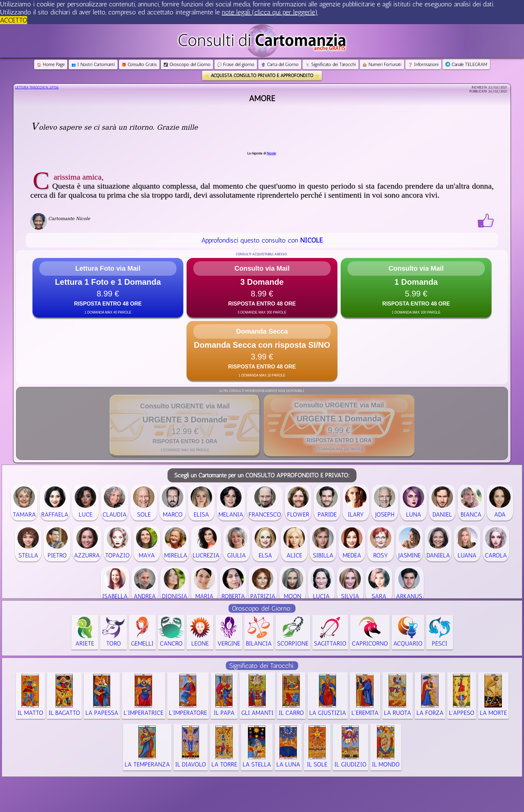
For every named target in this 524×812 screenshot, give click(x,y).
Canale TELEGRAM (466, 64)
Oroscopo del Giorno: (262, 608)
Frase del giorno (236, 64)
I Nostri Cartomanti (93, 64)
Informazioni (423, 64)
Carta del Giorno (280, 64)
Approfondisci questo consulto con (262, 240)
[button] (108, 288)
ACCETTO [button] (14, 20)
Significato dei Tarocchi (331, 64)
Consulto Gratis (139, 64)
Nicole (271, 153)
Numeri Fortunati (382, 64)
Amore (262, 98)
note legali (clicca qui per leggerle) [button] (270, 12)
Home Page (51, 64)
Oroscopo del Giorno (187, 64)
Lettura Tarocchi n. (37, 87)
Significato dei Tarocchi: (262, 666)
